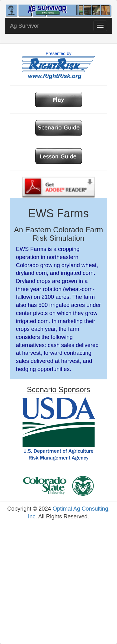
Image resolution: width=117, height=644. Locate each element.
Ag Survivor (24, 26)
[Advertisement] (58, 582)
